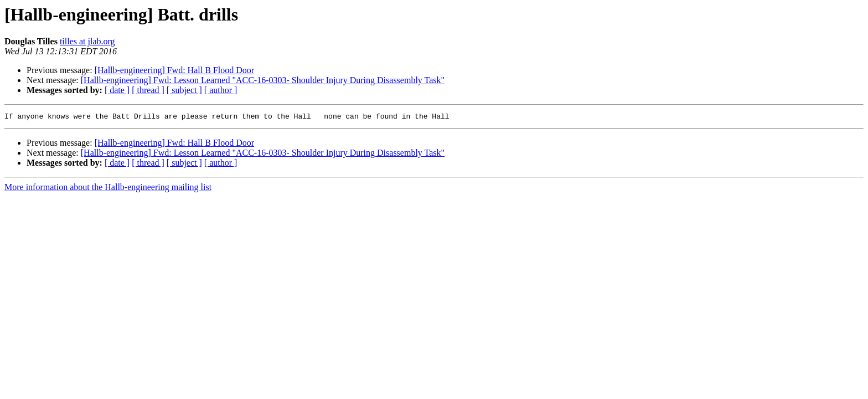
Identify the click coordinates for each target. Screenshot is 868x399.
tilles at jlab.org (87, 41)
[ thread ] (148, 90)
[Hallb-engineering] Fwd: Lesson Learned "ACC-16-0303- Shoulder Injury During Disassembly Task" (263, 80)
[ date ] (117, 90)
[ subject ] (184, 90)
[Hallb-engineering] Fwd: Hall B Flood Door (174, 70)
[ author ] (221, 90)
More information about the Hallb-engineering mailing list (108, 189)
